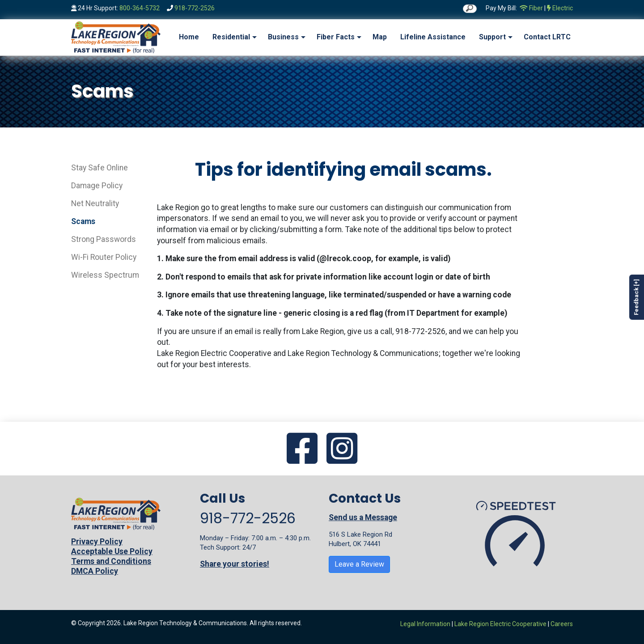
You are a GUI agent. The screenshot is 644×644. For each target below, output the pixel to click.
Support (492, 37)
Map (380, 37)
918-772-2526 (195, 8)
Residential (231, 37)
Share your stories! (235, 564)
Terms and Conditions (111, 561)
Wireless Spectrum (105, 275)
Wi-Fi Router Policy (104, 257)
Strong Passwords (104, 239)
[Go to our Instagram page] (342, 449)
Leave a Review (359, 564)
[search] (470, 9)
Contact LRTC (547, 37)
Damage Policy (97, 186)
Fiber (531, 8)
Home (189, 37)
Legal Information (425, 624)
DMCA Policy (95, 571)
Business (283, 37)
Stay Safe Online (100, 168)
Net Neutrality (95, 203)
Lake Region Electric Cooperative (500, 624)
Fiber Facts (336, 37)
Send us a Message (363, 517)
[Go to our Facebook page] (302, 449)
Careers (562, 624)
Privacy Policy (97, 542)
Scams (83, 221)
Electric (560, 8)
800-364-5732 (140, 8)
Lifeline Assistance (433, 37)
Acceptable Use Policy (112, 551)
